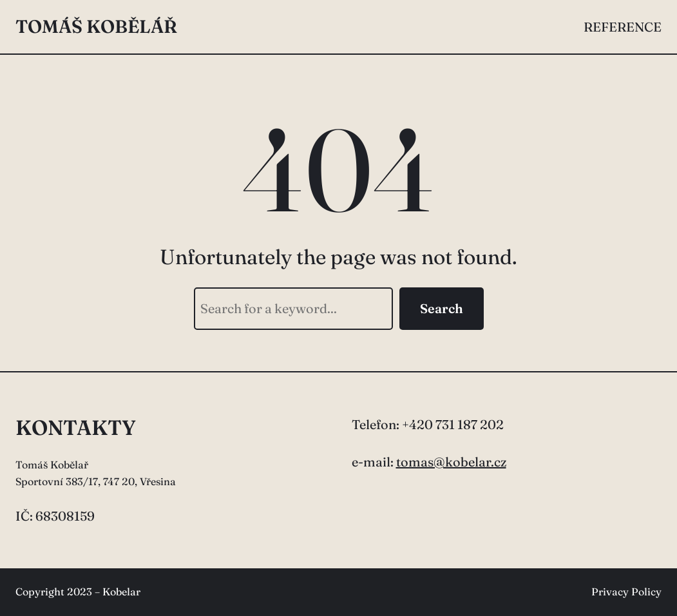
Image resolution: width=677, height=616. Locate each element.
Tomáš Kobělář (96, 26)
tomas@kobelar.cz (451, 462)
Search (442, 308)
